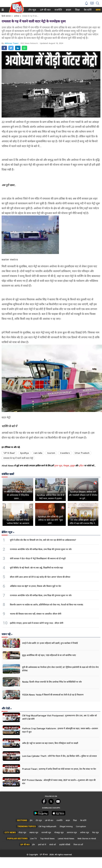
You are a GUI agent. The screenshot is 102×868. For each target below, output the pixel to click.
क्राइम (68, 10)
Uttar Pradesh (82, 453)
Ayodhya (24, 453)
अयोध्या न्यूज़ (84, 832)
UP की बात (45, 10)
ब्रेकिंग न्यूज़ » (8, 532)
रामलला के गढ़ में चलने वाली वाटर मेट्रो (18, 458)
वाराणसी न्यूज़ (46, 832)
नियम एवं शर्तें (78, 845)
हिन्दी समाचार (6, 16)
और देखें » (7, 708)
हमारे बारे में (42, 845)
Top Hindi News (47, 838)
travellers (65, 453)
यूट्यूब (73, 466)
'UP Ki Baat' (9, 453)
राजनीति (58, 10)
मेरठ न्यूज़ (95, 832)
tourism (51, 453)
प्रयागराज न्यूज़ (72, 832)
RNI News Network (29, 43)
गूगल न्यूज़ (58, 466)
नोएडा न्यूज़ (22, 832)
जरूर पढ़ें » (7, 634)
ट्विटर (81, 466)
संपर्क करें (53, 845)
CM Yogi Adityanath (47, 826)
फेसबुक (66, 466)
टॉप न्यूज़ (32, 10)
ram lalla (38, 453)
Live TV (33, 838)
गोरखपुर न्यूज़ (59, 832)
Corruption (81, 826)
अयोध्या (17, 16)
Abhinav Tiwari (12, 43)
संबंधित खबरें (8, 474)
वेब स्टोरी (87, 10)
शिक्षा (77, 10)
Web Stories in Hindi (87, 838)
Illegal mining (66, 826)
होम (31, 820)
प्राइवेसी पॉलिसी (65, 845)
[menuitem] (32, 10)
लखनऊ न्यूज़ (34, 832)
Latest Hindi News (66, 838)
